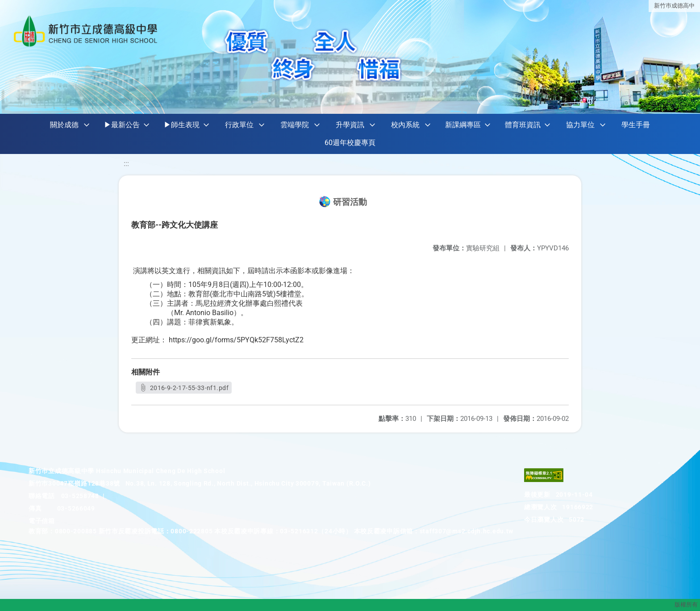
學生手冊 (636, 125)
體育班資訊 (523, 125)
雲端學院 (295, 125)
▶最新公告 (122, 125)
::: (126, 164)
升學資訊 (350, 125)
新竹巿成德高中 (674, 6)
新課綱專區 (463, 125)
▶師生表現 (182, 125)
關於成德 (64, 125)
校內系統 (405, 125)
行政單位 (239, 125)
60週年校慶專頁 (350, 143)
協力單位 (580, 125)
